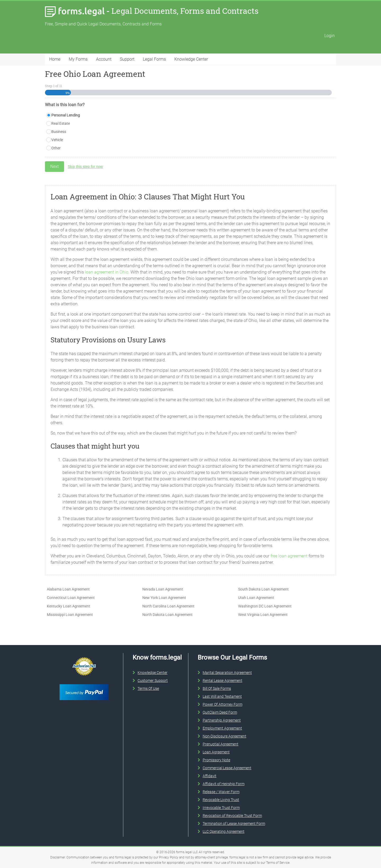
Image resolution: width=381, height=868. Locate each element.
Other (56, 148)
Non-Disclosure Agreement (224, 736)
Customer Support (153, 681)
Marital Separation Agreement (227, 673)
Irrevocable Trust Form (221, 808)
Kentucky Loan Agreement (69, 606)
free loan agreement (289, 556)
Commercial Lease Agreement (227, 768)
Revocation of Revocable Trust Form (232, 816)
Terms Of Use (148, 688)
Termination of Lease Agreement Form (234, 824)
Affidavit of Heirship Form (224, 784)
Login (330, 36)
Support (127, 59)
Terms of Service (278, 863)
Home (55, 59)
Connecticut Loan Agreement (71, 598)
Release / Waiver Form (221, 792)
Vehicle (57, 140)
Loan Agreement (216, 752)
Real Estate (61, 123)
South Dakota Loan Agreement (263, 589)
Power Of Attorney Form (223, 704)
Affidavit (210, 776)
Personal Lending (66, 115)
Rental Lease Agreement (223, 681)
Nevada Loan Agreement (163, 589)
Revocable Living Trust (221, 800)
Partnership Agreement (222, 720)
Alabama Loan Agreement (68, 589)
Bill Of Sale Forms (217, 688)
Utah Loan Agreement (256, 598)
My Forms (78, 59)
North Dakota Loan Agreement (167, 615)
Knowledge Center (191, 59)
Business (59, 132)
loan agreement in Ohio (107, 272)
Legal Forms (154, 59)
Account (104, 59)
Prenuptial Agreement (221, 744)
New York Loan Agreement (164, 598)
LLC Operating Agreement (224, 831)
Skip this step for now (85, 167)
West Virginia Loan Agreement (263, 615)
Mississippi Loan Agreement (70, 615)
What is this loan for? (65, 105)
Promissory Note (216, 760)
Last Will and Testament (222, 696)
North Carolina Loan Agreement (168, 606)
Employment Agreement (222, 728)
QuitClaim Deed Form (220, 712)
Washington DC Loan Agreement (265, 606)
